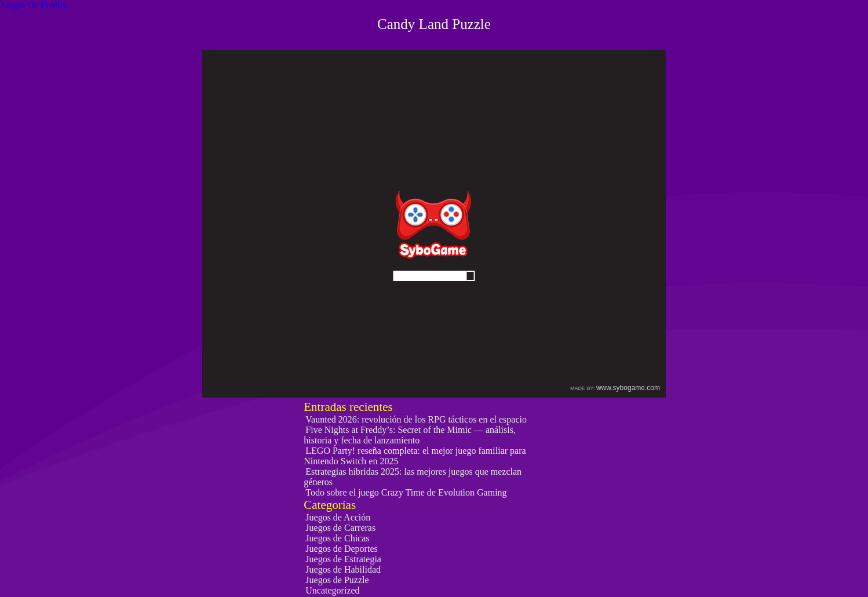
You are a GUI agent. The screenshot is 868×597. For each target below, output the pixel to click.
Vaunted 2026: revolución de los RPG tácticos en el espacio (416, 419)
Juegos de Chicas (337, 538)
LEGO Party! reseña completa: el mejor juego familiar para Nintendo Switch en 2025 (415, 456)
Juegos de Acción (338, 517)
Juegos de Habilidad (343, 569)
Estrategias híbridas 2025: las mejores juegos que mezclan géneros (413, 477)
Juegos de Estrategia (343, 559)
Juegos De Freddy (34, 5)
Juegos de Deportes (341, 549)
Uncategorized (332, 590)
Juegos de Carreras (340, 528)
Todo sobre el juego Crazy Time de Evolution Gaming (406, 492)
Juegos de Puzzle (337, 580)
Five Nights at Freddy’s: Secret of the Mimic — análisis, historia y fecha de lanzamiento (410, 435)
